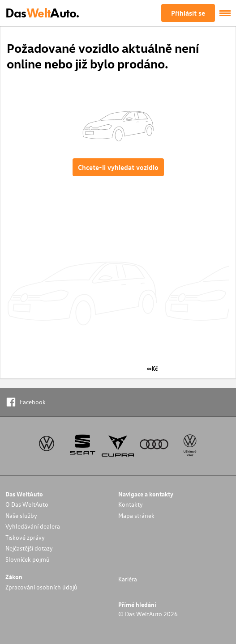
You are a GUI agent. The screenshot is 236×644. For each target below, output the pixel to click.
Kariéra (128, 579)
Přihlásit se (188, 13)
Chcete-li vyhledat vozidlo (118, 167)
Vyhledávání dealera (33, 526)
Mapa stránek (136, 515)
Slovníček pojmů (28, 559)
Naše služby (21, 515)
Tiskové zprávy (25, 537)
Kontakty (131, 504)
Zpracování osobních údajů (41, 587)
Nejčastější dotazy (29, 548)
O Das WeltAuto (27, 504)
